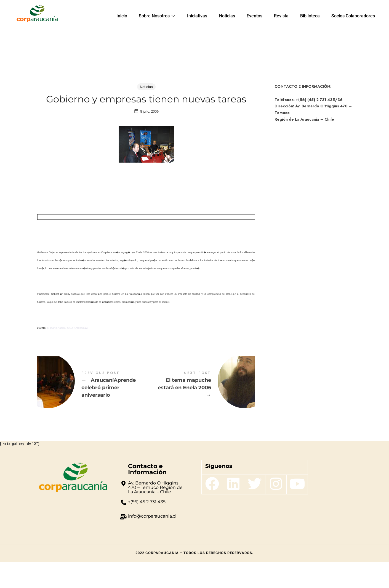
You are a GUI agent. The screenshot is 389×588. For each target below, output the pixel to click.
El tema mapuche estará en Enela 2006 (201, 411)
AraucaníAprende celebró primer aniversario (92, 411)
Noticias (146, 87)
